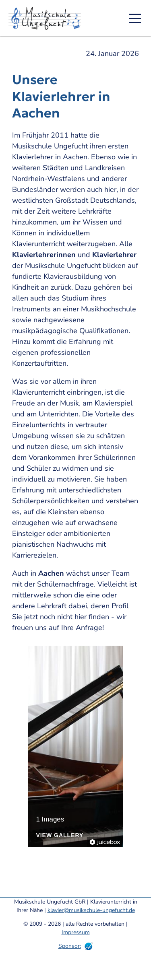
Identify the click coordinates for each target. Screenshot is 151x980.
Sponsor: (70, 946)
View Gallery (60, 835)
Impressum (76, 932)
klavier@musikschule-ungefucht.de (91, 910)
